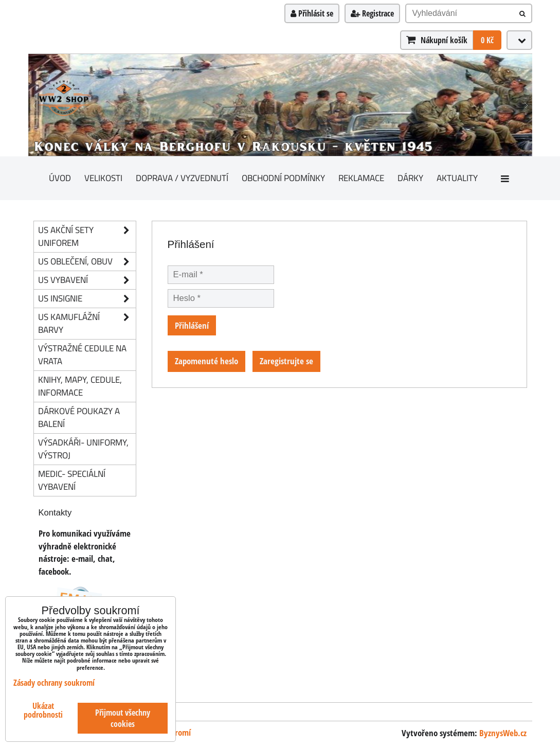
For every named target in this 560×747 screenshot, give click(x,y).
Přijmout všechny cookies (123, 718)
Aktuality (457, 178)
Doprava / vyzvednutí (182, 178)
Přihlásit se (312, 13)
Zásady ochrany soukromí (54, 683)
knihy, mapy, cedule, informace (80, 386)
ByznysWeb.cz (503, 733)
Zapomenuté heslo (206, 361)
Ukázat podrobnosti (43, 710)
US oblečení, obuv (87, 262)
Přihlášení (192, 325)
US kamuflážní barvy (87, 324)
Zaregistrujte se (286, 361)
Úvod (60, 178)
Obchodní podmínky (283, 178)
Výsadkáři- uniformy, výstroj (83, 449)
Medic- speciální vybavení (72, 480)
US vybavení (87, 280)
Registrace (372, 13)
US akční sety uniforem (87, 237)
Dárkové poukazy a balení (79, 417)
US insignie (87, 299)
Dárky (410, 178)
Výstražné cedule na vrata (82, 354)
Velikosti (103, 178)
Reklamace (361, 178)
